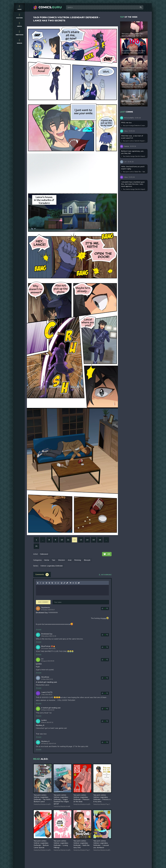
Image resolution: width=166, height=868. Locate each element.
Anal (70, 560)
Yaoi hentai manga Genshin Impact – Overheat (134, 156)
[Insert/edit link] (64, 583)
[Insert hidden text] (79, 583)
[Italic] (40, 583)
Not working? (105, 575)
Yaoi (54, 560)
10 (62, 540)
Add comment (43, 602)
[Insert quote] (71, 583)
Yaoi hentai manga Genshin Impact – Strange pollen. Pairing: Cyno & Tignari (134, 189)
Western (19, 16)
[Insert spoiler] (76, 583)
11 (68, 540)
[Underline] (43, 583)
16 (100, 540)
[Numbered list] (58, 583)
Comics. (50, 7)
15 (94, 540)
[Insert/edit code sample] (73, 583)
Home (19, 7)
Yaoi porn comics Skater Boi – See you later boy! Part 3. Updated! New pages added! (134, 172)
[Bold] (38, 583)
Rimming (78, 560)
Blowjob (87, 560)
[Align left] (47, 583)
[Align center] (49, 583)
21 (36, 546)
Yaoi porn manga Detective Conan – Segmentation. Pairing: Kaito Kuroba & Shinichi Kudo (134, 126)
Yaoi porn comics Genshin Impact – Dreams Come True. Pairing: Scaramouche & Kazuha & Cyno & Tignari (134, 141)
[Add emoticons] (62, 583)
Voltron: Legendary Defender (52, 566)
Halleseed (44, 554)
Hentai (19, 24)
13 (81, 540)
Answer (39, 629)
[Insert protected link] (67, 583)
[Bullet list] (55, 583)
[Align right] (52, 583)
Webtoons (19, 33)
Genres (19, 41)
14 (87, 540)
